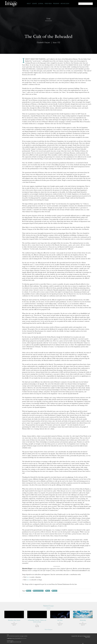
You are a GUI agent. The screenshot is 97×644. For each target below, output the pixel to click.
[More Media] (48, 4)
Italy (48, 591)
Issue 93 (14, 625)
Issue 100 (37, 627)
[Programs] (56, 4)
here (28, 577)
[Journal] (41, 4)
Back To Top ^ (88, 637)
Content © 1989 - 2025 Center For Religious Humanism (81, 636)
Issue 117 (60, 625)
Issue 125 (83, 625)
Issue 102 (57, 43)
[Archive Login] (65, 4)
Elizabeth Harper (43, 43)
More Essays (48, 630)
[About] (29, 4)
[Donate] (34, 4)
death (29, 591)
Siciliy (55, 591)
